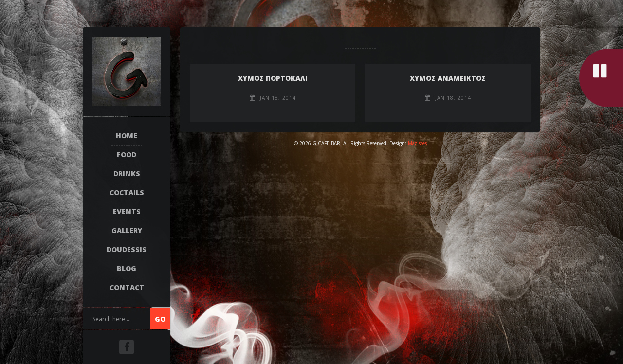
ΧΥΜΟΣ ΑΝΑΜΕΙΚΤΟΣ (448, 78)
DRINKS (127, 173)
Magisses (417, 143)
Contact (127, 287)
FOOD (127, 155)
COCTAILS (127, 192)
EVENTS (127, 211)
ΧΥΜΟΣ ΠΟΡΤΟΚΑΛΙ (273, 78)
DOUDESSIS (127, 249)
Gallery (127, 230)
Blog (127, 268)
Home (127, 136)
